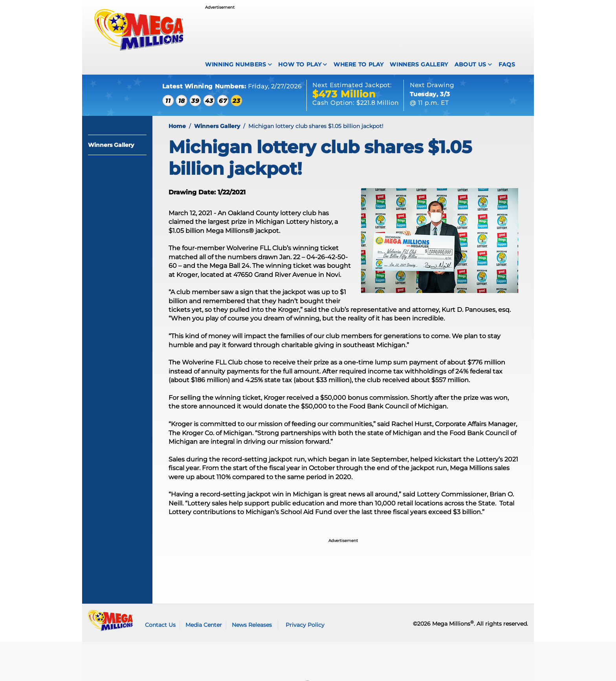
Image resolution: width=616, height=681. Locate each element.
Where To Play (358, 64)
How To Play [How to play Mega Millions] (300, 64)
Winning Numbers (236, 64)
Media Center (204, 625)
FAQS (507, 64)
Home (177, 126)
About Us (470, 64)
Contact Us (160, 625)
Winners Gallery (419, 64)
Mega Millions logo (111, 621)
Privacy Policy (305, 625)
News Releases (252, 625)
